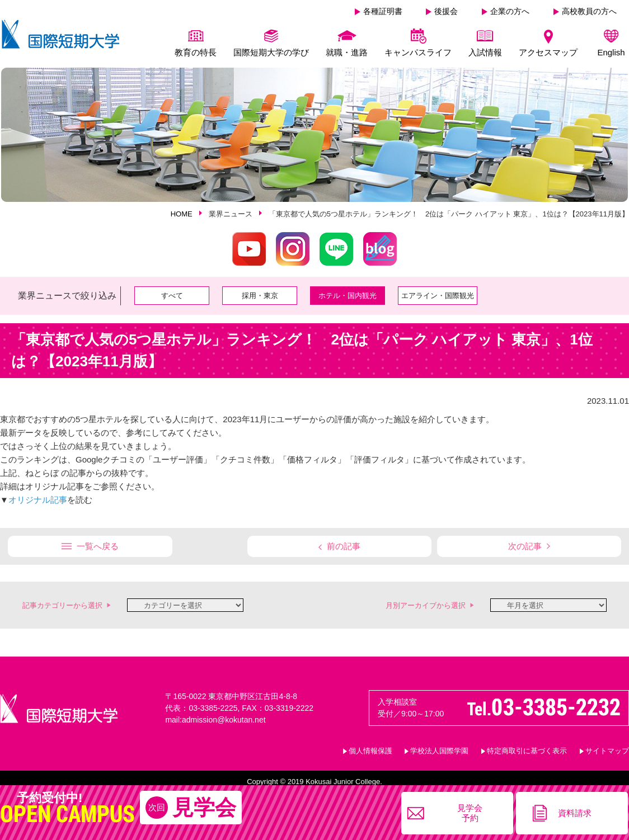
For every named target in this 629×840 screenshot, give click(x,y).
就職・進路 (347, 52)
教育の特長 (196, 52)
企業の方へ (510, 11)
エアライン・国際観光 (438, 293)
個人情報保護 (370, 748)
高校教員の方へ (589, 11)
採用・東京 (260, 293)
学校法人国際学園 (439, 748)
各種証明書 (383, 11)
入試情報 (485, 52)
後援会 (446, 11)
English (611, 52)
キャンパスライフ (418, 52)
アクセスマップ (548, 52)
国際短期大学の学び (271, 52)
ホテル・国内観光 (348, 293)
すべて (172, 293)
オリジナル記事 (38, 497)
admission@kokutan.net (224, 717)
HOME (182, 211)
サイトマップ (607, 748)
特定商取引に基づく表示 (527, 748)
